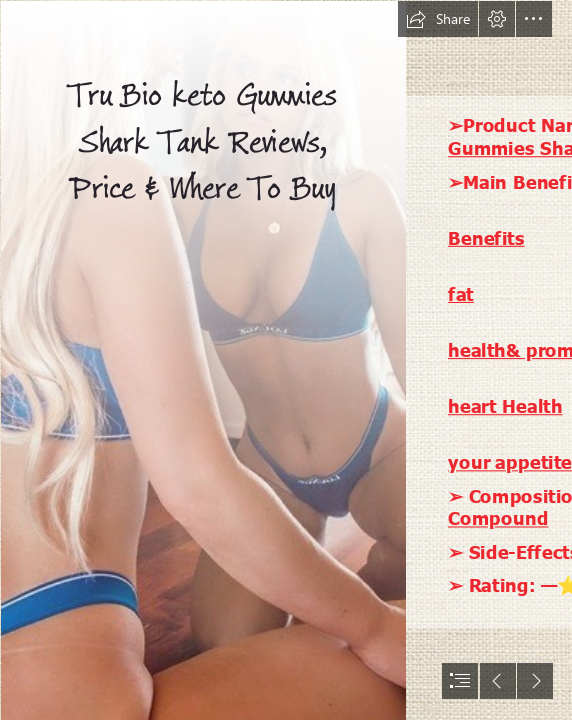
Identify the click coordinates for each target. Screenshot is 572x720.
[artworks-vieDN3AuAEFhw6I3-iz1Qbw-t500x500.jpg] (202, 360)
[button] (438, 19)
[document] (286, 360)
